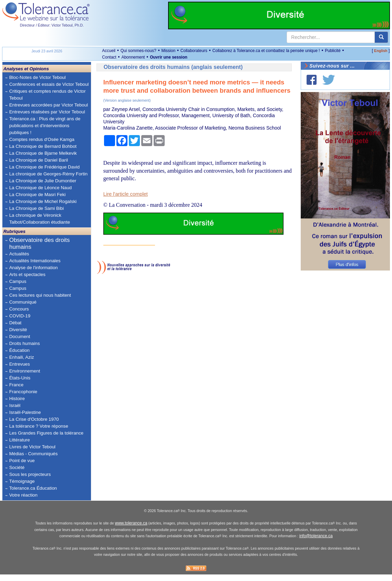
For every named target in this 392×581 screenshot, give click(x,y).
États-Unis (20, 378)
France (16, 385)
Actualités (19, 254)
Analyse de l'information (34, 268)
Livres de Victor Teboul (32, 447)
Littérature (20, 440)
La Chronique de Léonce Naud (41, 188)
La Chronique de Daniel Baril (39, 160)
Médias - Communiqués (34, 454)
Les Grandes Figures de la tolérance (47, 433)
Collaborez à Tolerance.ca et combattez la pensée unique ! (266, 51)
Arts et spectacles (27, 274)
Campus (18, 281)
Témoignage (22, 481)
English (381, 51)
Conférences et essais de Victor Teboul (49, 84)
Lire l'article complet (126, 194)
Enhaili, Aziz (22, 357)
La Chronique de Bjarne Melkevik (43, 153)
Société (17, 467)
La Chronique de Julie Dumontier (43, 181)
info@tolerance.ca (316, 543)
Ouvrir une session (169, 57)
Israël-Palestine (25, 412)
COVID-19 (20, 316)
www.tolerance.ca (131, 530)
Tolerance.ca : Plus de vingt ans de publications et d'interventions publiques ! (45, 126)
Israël (15, 405)
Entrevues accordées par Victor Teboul (49, 105)
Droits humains (25, 343)
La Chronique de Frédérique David (45, 167)
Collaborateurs (194, 51)
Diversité (18, 330)
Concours (19, 309)
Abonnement (133, 57)
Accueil (109, 51)
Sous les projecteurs (30, 474)
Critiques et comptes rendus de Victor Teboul (48, 95)
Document (20, 337)
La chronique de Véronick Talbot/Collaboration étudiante (40, 219)
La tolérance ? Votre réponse (39, 426)
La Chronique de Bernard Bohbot (43, 146)
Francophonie (23, 392)
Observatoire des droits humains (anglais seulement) (173, 67)
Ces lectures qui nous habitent (40, 295)
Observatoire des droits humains (40, 243)
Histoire (17, 399)
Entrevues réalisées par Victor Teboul (47, 112)
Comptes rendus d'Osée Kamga (42, 139)
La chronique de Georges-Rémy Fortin (48, 174)
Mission (168, 51)
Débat (16, 323)
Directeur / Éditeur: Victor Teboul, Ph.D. (52, 25)
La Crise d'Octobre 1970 (34, 419)
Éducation (19, 350)
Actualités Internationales (35, 261)
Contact (109, 57)
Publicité (333, 51)
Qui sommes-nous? (138, 51)
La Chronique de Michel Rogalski (43, 201)
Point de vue (22, 461)
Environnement (25, 371)
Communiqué (23, 302)
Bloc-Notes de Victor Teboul (38, 77)
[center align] (381, 37)
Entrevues (20, 364)
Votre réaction (23, 495)
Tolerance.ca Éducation (33, 488)
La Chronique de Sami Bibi (37, 208)
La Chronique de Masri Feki (38, 195)
